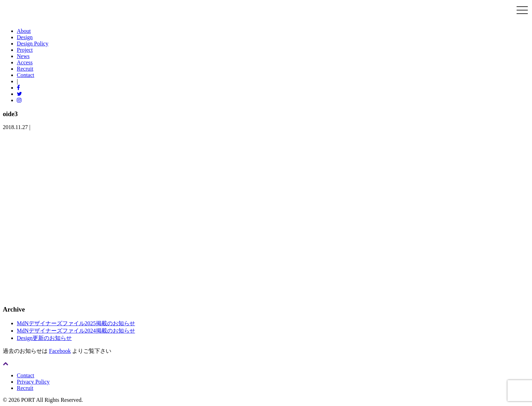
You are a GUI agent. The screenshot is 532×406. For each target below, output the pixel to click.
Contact (26, 375)
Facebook (60, 351)
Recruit (25, 388)
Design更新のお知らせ (44, 338)
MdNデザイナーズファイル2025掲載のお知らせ (76, 323)
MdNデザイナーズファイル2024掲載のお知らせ (76, 331)
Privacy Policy (33, 382)
